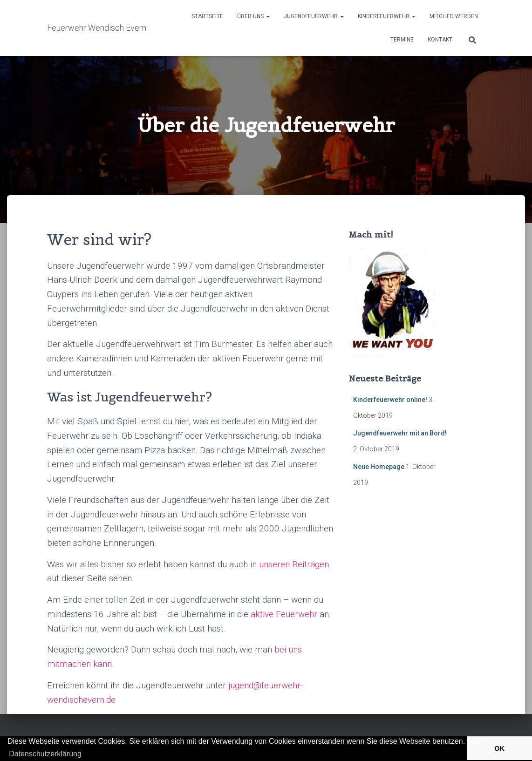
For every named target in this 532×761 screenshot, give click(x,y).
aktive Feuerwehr (284, 614)
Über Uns (253, 16)
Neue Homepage (379, 467)
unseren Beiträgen (294, 564)
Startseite (207, 16)
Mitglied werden (454, 16)
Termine (402, 40)
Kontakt (440, 40)
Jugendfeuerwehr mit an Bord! (400, 433)
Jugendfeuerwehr (314, 16)
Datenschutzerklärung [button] (45, 754)
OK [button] (499, 748)
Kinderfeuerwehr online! (390, 400)
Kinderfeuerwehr (387, 16)
